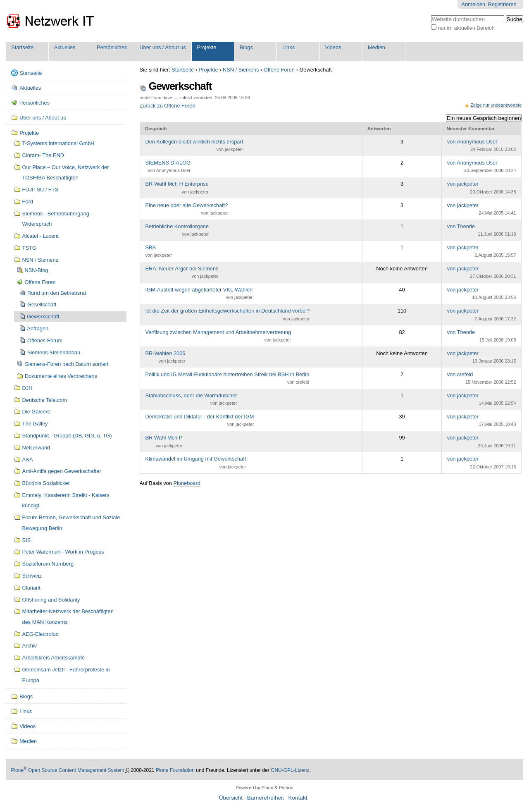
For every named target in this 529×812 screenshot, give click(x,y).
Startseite (22, 47)
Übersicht (231, 798)
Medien (376, 47)
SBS (158, 252)
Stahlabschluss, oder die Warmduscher (191, 400)
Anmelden (474, 4)
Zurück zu (168, 106)
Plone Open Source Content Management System (67, 770)
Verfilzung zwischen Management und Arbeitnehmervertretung (218, 337)
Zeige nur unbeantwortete (496, 105)
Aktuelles (65, 47)
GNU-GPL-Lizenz (290, 770)
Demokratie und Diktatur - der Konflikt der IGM (199, 421)
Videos (333, 47)
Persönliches (112, 47)
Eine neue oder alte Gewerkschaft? (186, 210)
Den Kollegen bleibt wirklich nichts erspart (194, 146)
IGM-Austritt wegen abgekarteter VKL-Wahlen (199, 294)
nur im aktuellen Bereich (466, 28)
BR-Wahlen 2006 (165, 358)
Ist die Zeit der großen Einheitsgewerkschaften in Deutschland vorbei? (227, 315)
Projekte (206, 47)
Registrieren (502, 4)
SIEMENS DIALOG (168, 167)
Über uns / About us (162, 47)
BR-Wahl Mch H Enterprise (177, 188)
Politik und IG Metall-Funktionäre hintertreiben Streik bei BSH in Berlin (227, 379)
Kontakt (298, 798)
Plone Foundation (175, 770)
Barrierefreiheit (266, 798)
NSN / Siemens (241, 70)
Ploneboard (187, 483)
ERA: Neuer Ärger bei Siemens (182, 273)
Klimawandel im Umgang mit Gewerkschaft (195, 463)
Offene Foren (279, 70)
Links (288, 47)
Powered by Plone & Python (264, 788)
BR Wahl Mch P (164, 442)
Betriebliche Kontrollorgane (177, 231)
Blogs (246, 47)
